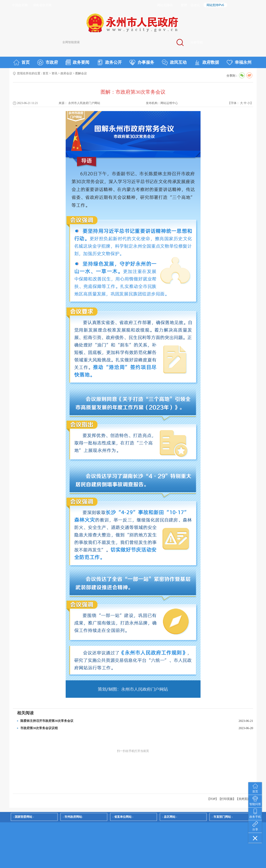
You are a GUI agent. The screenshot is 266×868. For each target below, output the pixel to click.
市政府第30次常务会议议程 (39, 728)
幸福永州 (239, 62)
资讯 (54, 73)
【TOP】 (213, 799)
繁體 (184, 5)
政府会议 (66, 73)
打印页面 (227, 799)
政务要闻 (78, 62)
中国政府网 (20, 5)
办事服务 (142, 62)
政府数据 (207, 62)
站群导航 (197, 42)
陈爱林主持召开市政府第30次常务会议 (47, 721)
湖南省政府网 (42, 5)
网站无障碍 (165, 5)
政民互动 (174, 62)
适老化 (195, 5)
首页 (22, 62)
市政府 (48, 62)
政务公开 (109, 62)
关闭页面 (244, 799)
